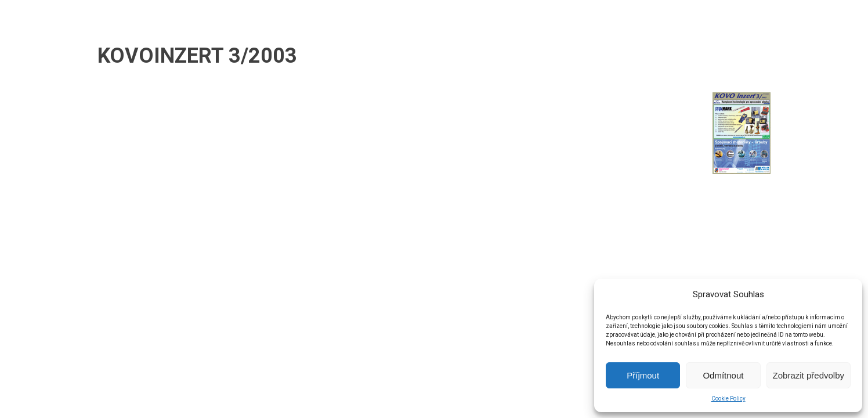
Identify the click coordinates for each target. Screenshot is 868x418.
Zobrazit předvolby (809, 375)
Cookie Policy (728, 399)
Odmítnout (723, 375)
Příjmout (643, 375)
